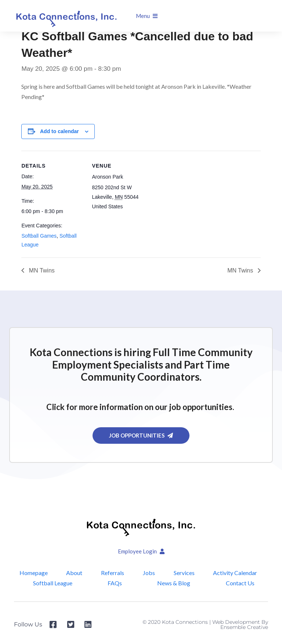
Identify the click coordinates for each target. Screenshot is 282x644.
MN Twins (41, 270)
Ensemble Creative (244, 627)
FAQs (115, 583)
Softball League (53, 583)
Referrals (113, 573)
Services (184, 573)
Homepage (33, 573)
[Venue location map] (201, 202)
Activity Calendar (235, 573)
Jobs (149, 573)
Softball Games (39, 236)
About (74, 573)
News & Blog (174, 583)
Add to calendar (59, 131)
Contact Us (240, 583)
